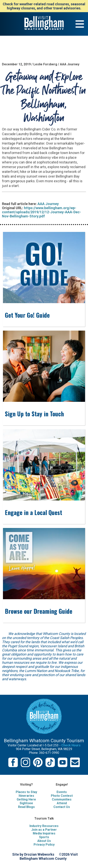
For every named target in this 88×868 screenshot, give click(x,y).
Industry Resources (44, 826)
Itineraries (26, 796)
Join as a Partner (44, 830)
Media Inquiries (44, 833)
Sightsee (26, 803)
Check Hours (71, 745)
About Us (44, 841)
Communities (62, 799)
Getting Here (26, 799)
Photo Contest (62, 796)
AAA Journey (48, 204)
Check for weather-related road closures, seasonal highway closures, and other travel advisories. (44, 6)
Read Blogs (26, 807)
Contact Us (62, 807)
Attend (62, 803)
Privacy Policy (44, 845)
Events (62, 792)
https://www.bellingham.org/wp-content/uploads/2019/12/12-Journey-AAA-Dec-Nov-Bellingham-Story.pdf (41, 212)
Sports (44, 837)
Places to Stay (26, 792)
